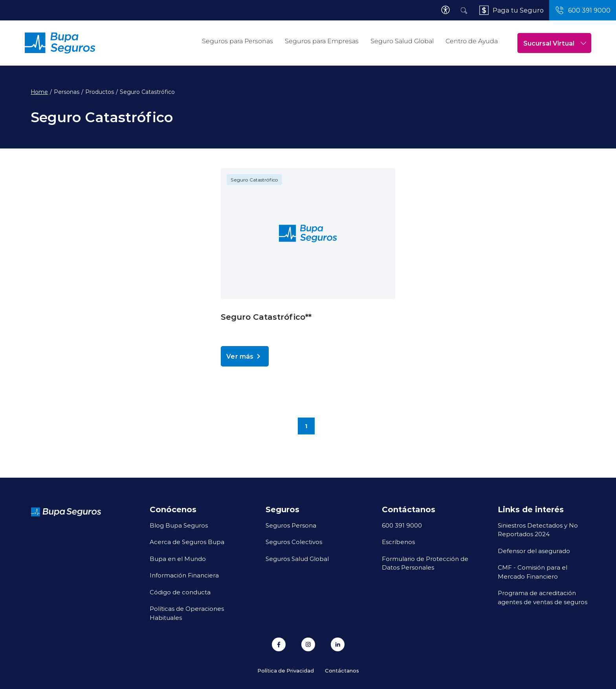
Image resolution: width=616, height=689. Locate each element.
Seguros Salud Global (297, 559)
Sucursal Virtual (555, 43)
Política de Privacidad (286, 670)
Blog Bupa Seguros (179, 525)
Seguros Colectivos (294, 542)
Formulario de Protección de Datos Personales (425, 563)
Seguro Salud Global (402, 41)
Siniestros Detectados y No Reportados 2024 (538, 530)
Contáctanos (342, 670)
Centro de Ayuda (472, 41)
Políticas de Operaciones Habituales (187, 613)
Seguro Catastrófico (254, 180)
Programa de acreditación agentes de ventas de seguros (543, 597)
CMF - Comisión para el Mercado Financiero (533, 572)
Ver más (245, 356)
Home (39, 92)
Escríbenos (398, 542)
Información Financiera (184, 575)
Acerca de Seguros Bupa (187, 542)
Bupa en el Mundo (178, 559)
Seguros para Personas (237, 41)
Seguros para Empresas (322, 41)
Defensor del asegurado (534, 551)
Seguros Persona (291, 525)
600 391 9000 (402, 525)
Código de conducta (180, 592)
